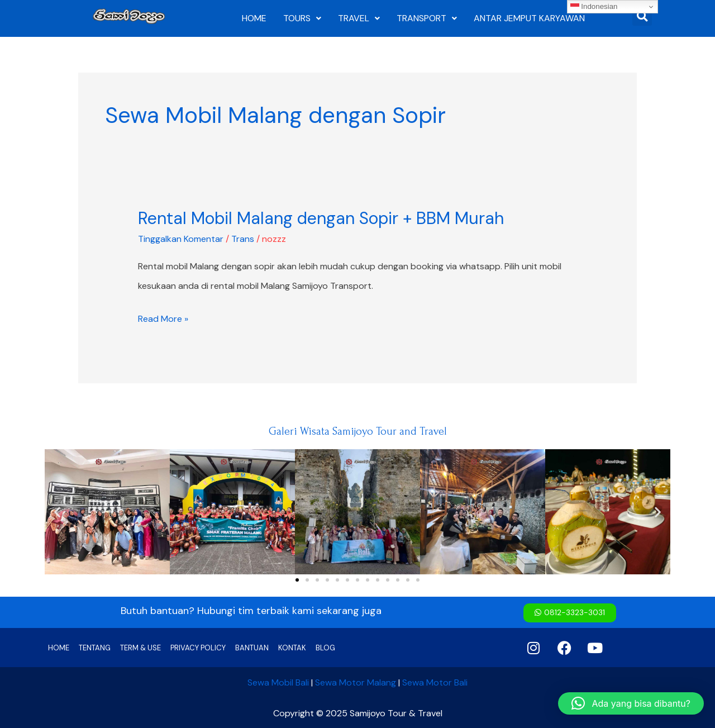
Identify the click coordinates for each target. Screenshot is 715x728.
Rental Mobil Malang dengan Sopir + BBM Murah (321, 218)
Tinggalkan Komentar (181, 239)
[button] (57, 512)
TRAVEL (359, 18)
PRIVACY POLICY (198, 647)
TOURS (302, 18)
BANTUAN (252, 647)
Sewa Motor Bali (435, 682)
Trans (243, 239)
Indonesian (594, 7)
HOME (254, 18)
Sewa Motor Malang (356, 682)
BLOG (325, 647)
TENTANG (95, 647)
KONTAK (292, 647)
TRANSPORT (427, 18)
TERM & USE (140, 647)
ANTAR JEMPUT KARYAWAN (529, 18)
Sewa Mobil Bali (278, 682)
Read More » (163, 319)
